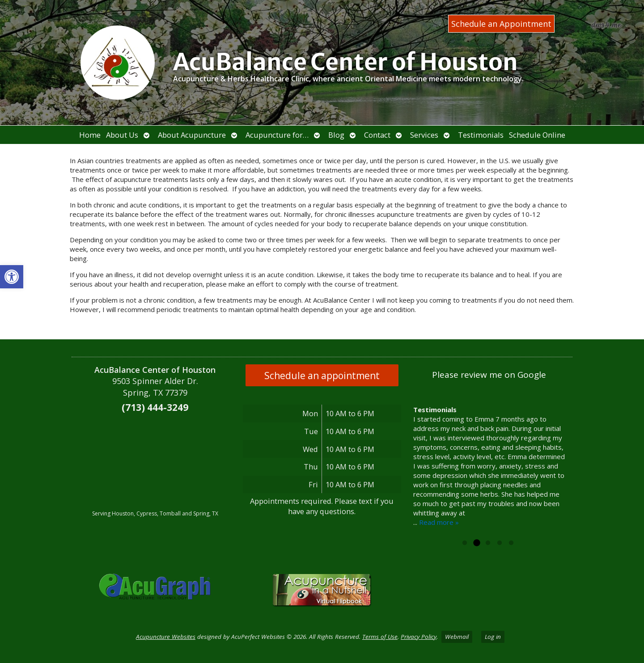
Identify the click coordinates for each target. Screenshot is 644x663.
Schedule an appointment (322, 376)
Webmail (457, 637)
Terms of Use (380, 637)
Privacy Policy (419, 637)
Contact (377, 135)
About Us (122, 135)
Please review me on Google (489, 375)
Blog (336, 135)
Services (424, 135)
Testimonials (481, 135)
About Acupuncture (192, 135)
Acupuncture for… (277, 135)
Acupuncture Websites (166, 637)
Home (90, 135)
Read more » (439, 522)
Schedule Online (537, 135)
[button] (12, 277)
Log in (493, 637)
